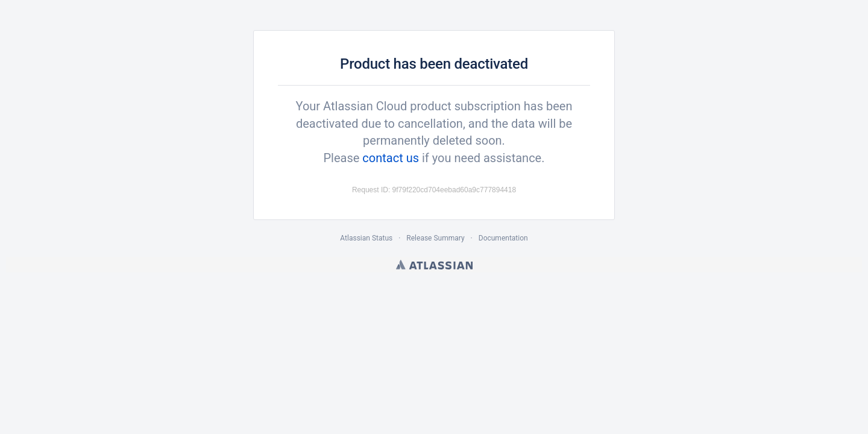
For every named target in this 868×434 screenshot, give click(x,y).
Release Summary (435, 238)
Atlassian (434, 265)
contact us (391, 158)
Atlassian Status (366, 238)
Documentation (503, 238)
